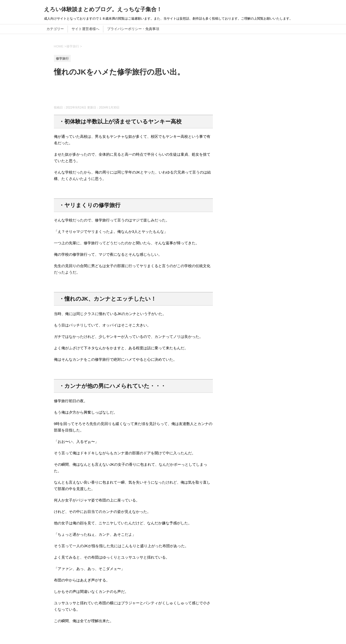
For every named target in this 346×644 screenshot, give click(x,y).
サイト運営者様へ (85, 29)
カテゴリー (55, 29)
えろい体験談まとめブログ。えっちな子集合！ (103, 9)
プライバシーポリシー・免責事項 (133, 29)
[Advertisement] (144, 93)
